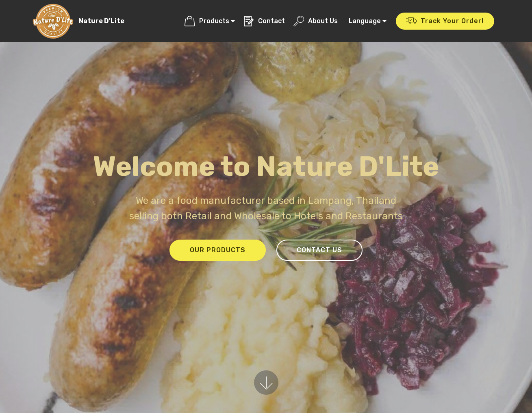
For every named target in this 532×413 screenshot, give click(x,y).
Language (365, 21)
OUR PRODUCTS (218, 250)
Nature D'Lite (102, 21)
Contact (264, 21)
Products (207, 21)
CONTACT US (319, 250)
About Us (316, 21)
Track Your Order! (445, 21)
